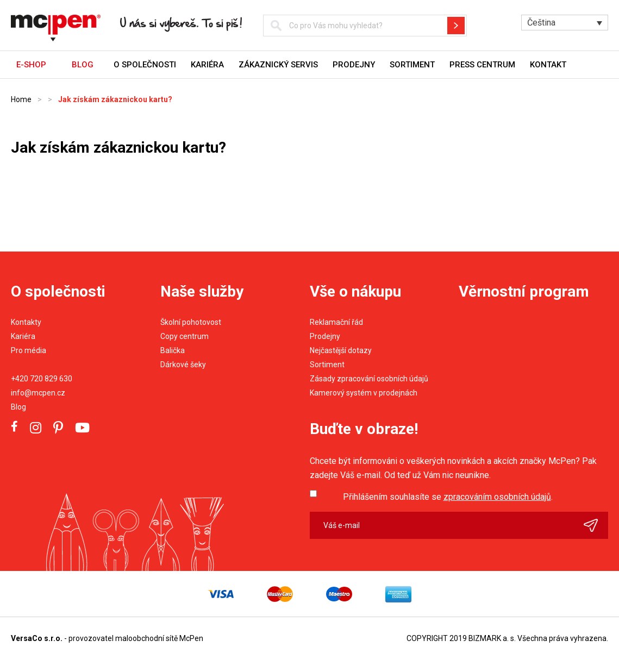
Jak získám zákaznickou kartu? (115, 99)
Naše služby (202, 291)
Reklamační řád (336, 322)
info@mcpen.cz (38, 393)
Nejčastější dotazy (341, 350)
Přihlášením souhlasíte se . (448, 497)
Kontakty (26, 322)
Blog (18, 407)
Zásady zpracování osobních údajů (369, 379)
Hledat (456, 26)
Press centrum (482, 65)
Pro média (29, 350)
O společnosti (145, 65)
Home (21, 99)
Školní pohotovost (191, 322)
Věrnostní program (524, 291)
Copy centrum (185, 336)
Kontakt (548, 65)
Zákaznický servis (278, 65)
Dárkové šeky (183, 365)
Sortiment (412, 65)
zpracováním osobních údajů (497, 497)
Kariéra (207, 65)
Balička (173, 350)
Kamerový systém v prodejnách (364, 393)
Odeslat (596, 525)
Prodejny (354, 65)
